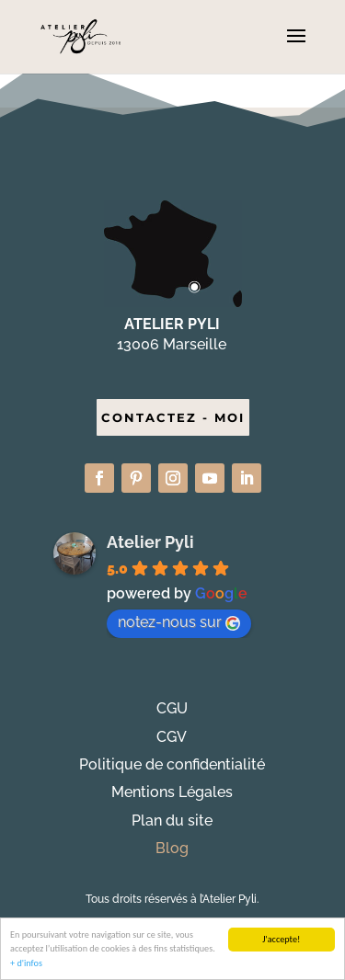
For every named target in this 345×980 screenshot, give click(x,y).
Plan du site (172, 820)
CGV (172, 737)
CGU (172, 708)
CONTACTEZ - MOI (173, 417)
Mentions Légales (172, 792)
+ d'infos (26, 964)
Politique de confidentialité (172, 764)
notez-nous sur (179, 622)
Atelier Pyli (150, 542)
